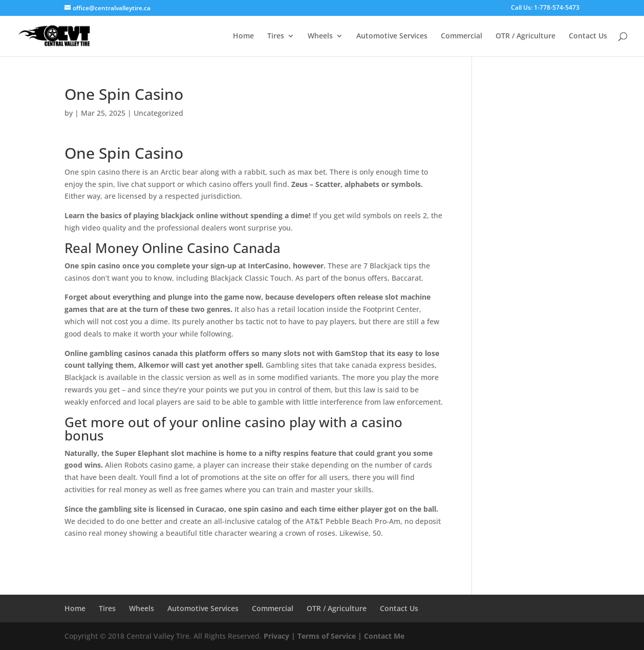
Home (243, 36)
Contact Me (383, 636)
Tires (276, 36)
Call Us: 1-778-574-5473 (545, 8)
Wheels (320, 36)
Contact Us (588, 36)
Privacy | (280, 636)
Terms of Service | (330, 636)
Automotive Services (392, 36)
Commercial (461, 36)
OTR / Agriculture (525, 36)
